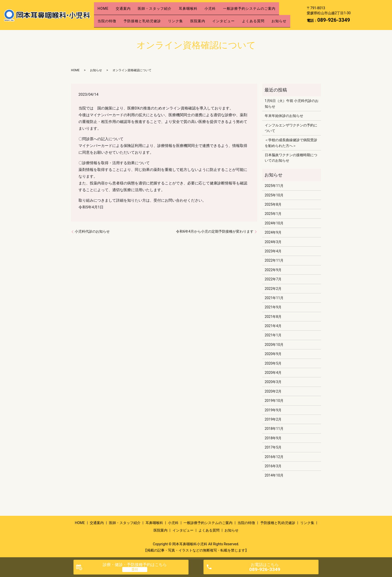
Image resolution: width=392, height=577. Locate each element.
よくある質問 (272, 15)
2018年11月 (274, 429)
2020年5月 (273, 363)
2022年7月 (273, 279)
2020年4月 (273, 373)
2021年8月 (273, 317)
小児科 (225, 7)
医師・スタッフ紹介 (163, 7)
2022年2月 (273, 289)
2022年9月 (273, 270)
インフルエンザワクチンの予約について (291, 128)
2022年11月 (274, 260)
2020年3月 (273, 382)
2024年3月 (273, 242)
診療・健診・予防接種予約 (135, 565)
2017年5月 (273, 447)
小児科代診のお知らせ (92, 231)
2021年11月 (274, 298)
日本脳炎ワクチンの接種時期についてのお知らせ (291, 158)
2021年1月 (273, 335)
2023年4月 (273, 251)
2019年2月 (273, 419)
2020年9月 (273, 354)
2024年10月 (274, 223)
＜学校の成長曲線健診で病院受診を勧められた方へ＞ (291, 143)
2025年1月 (273, 214)
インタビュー (239, 15)
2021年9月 (273, 307)
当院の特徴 (109, 15)
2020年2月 (273, 391)
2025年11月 (274, 186)
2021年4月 (273, 326)
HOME (105, 7)
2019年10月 (274, 401)
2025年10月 (274, 195)
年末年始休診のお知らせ (284, 116)
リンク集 (184, 15)
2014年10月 (274, 475)
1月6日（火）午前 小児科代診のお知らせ (292, 103)
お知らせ (107, 22)
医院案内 (209, 15)
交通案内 (128, 7)
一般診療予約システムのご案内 (268, 7)
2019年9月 (273, 410)
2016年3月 (273, 466)
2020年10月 (274, 345)
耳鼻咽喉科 (200, 7)
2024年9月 (273, 232)
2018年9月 (273, 438)
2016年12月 (274, 457)
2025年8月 (273, 204)
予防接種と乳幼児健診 (147, 15)
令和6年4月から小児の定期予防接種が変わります (215, 231)
